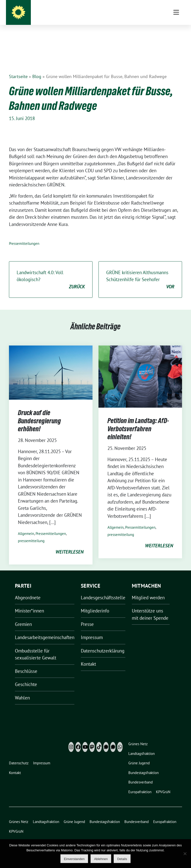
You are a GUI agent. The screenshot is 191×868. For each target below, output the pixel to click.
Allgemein (26, 526)
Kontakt (88, 656)
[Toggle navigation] (176, 37)
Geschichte (26, 677)
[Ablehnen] (185, 854)
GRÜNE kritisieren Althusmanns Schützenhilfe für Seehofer (140, 272)
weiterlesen (70, 544)
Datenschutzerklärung (103, 643)
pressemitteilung (31, 533)
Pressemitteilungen (24, 236)
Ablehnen (101, 859)
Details (122, 859)
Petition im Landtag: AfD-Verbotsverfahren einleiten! (138, 421)
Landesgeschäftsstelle (103, 590)
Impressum (92, 630)
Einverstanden (74, 859)
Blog (37, 69)
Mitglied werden (148, 590)
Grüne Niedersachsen (106, 15)
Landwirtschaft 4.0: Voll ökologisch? (51, 272)
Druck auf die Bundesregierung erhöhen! (39, 413)
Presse (87, 616)
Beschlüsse (26, 663)
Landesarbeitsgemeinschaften (45, 630)
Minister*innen (29, 603)
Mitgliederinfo (95, 603)
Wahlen (22, 690)
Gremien (23, 616)
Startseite (18, 69)
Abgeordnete (28, 590)
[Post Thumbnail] (51, 364)
